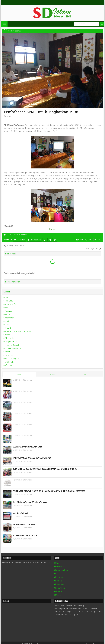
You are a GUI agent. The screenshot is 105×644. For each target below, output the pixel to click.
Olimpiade (9, 335)
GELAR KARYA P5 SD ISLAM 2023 (27, 444)
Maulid (8, 325)
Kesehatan (10, 315)
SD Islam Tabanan (20, 235)
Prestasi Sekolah (12, 342)
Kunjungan (10, 318)
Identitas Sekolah (21, 510)
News (7, 332)
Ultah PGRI (9, 359)
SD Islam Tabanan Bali (12, 641)
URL (98, 240)
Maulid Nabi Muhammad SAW (18, 328)
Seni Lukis (9, 352)
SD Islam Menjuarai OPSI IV (25, 533)
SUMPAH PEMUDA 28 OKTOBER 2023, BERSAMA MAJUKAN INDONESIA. (45, 466)
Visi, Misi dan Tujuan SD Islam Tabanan (30, 499)
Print (89, 240)
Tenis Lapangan (12, 356)
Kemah (8, 311)
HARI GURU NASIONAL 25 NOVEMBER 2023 (32, 455)
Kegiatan (9, 308)
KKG (7, 305)
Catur (7, 294)
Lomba (8, 322)
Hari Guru (9, 298)
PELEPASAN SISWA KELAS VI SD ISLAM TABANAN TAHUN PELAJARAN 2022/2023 (49, 488)
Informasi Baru (11, 301)
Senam (8, 349)
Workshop (10, 362)
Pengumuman (11, 339)
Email (80, 240)
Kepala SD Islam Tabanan (24, 522)
